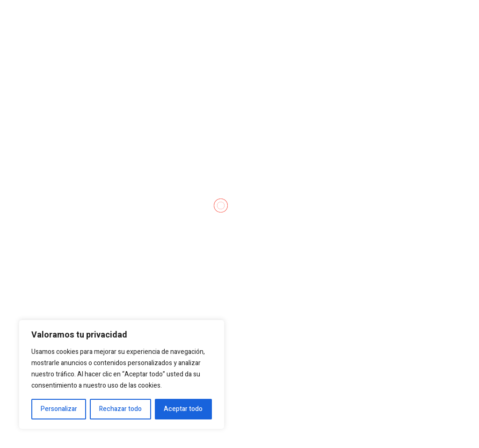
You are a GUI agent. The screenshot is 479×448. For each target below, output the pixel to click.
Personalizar (59, 409)
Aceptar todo (183, 409)
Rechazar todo (120, 409)
